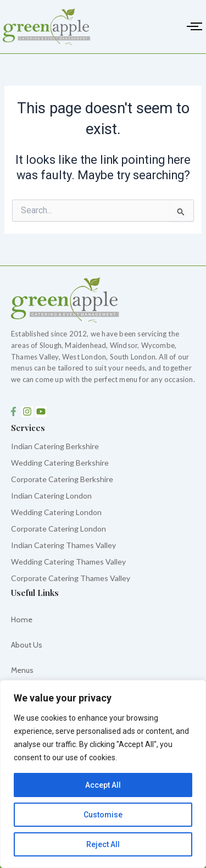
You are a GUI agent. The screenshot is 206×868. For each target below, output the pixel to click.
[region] (103, 774)
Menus (22, 670)
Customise (103, 815)
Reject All (103, 844)
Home (22, 620)
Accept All (103, 785)
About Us (27, 645)
